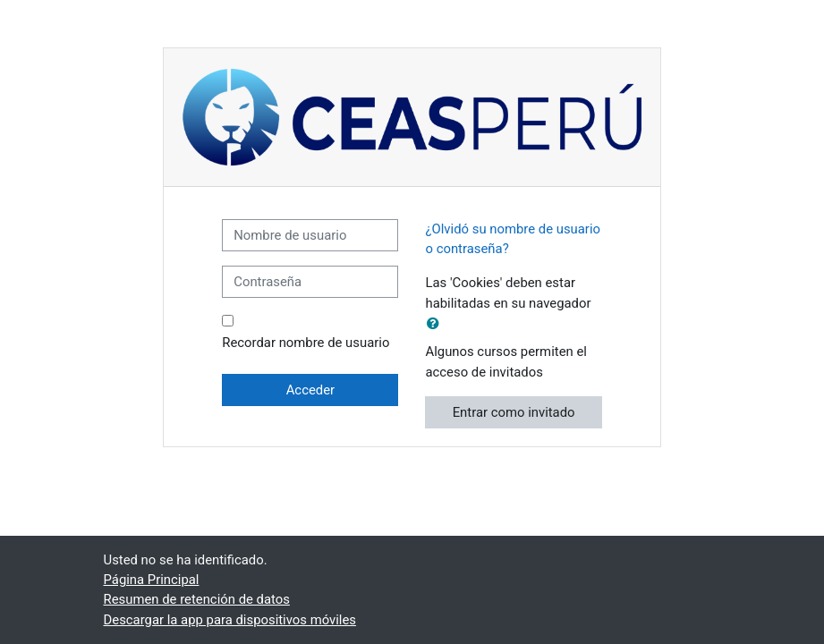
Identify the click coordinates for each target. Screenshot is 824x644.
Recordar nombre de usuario (306, 343)
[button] (437, 324)
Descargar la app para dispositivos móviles (230, 620)
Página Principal (152, 580)
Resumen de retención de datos (197, 599)
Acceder (310, 390)
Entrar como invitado (514, 412)
